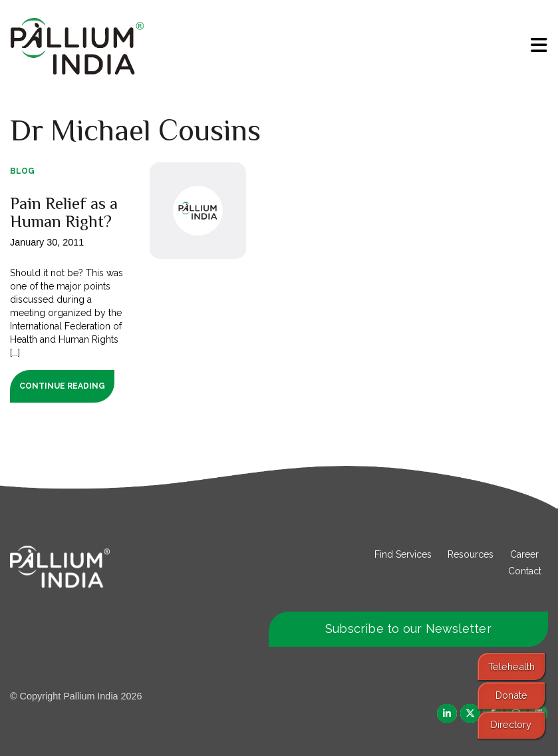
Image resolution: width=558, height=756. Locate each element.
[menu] (539, 45)
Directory (511, 724)
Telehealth (511, 666)
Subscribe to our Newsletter (408, 629)
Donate (511, 695)
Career (524, 554)
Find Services (403, 554)
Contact (525, 571)
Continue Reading (62, 386)
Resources (471, 554)
